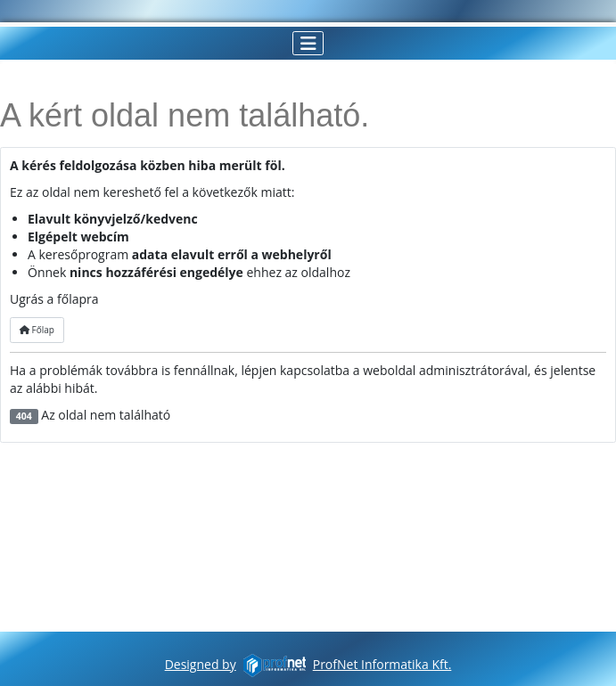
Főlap (37, 330)
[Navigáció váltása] (308, 43)
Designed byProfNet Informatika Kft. (308, 664)
